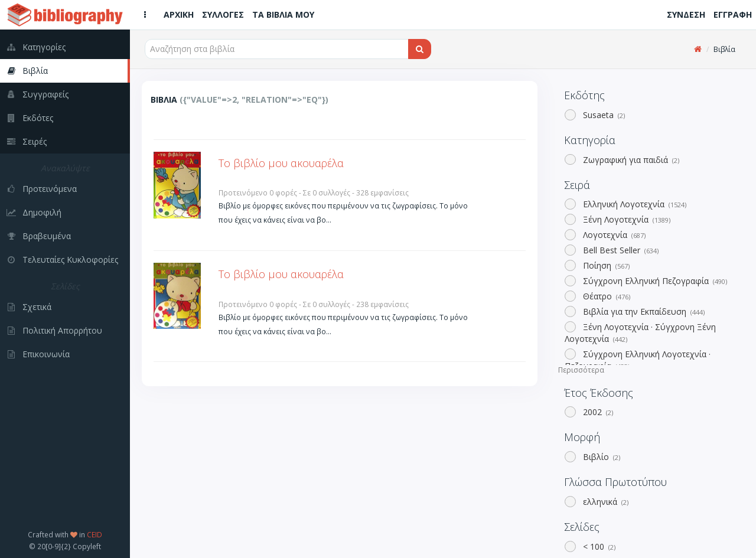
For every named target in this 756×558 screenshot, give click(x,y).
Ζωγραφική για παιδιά (630, 160)
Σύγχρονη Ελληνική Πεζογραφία (654, 281)
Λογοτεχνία (613, 235)
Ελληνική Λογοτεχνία (633, 204)
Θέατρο (605, 296)
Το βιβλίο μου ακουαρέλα (281, 163)
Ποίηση (605, 265)
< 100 (598, 546)
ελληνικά (605, 502)
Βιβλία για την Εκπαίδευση (643, 311)
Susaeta (603, 115)
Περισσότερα (581, 370)
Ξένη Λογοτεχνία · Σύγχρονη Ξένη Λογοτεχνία (640, 333)
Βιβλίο (600, 457)
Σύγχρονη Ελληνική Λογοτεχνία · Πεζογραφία (638, 360)
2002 (597, 412)
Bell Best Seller (620, 250)
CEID (94, 534)
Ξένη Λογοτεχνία (625, 219)
